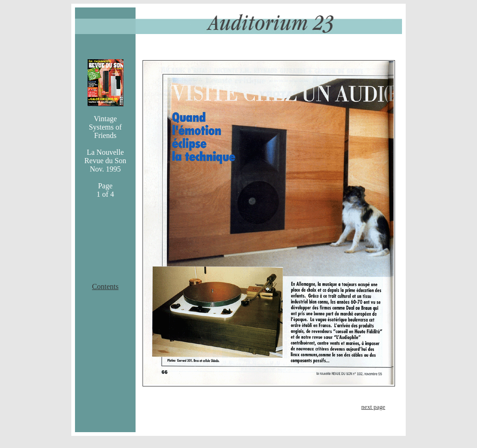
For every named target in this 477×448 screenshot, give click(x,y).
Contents (106, 286)
